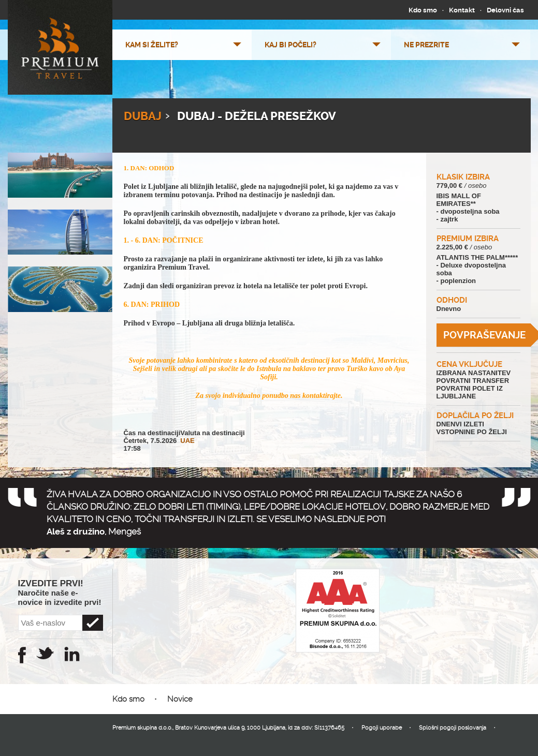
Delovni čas (505, 10)
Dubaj (143, 116)
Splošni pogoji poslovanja (453, 728)
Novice (180, 699)
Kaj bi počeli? (290, 45)
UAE (187, 441)
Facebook (22, 655)
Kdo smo (423, 10)
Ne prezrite (426, 45)
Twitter (45, 653)
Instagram (72, 654)
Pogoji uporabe (382, 728)
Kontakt (462, 10)
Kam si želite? (152, 45)
